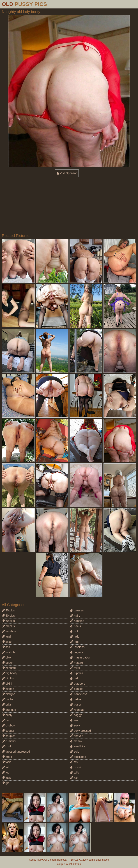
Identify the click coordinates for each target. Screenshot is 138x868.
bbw (6, 657)
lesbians (77, 647)
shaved (77, 736)
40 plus (8, 610)
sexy (75, 725)
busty (7, 715)
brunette (9, 710)
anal (6, 637)
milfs (75, 668)
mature (77, 663)
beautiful (9, 668)
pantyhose (79, 694)
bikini (7, 684)
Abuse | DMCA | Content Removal (48, 860)
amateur (9, 631)
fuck (6, 778)
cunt (6, 746)
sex (74, 720)
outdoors (78, 684)
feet (6, 773)
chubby (8, 725)
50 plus (8, 616)
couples (9, 736)
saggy (76, 715)
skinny (76, 741)
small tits (78, 746)
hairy (75, 616)
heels (76, 626)
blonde (8, 689)
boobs (8, 699)
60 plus (8, 621)
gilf (5, 783)
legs (75, 642)
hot (74, 631)
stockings (78, 757)
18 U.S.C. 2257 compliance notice (90, 860)
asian (7, 642)
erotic (7, 757)
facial (7, 762)
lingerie (77, 652)
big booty (9, 673)
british (7, 705)
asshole (9, 652)
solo (75, 752)
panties (77, 689)
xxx (74, 778)
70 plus (8, 626)
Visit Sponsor (67, 173)
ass (6, 647)
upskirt (76, 767)
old (74, 678)
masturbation (80, 657)
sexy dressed (81, 731)
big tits (8, 678)
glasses (77, 610)
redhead (77, 710)
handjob (77, 621)
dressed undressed (16, 752)
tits (74, 762)
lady (75, 637)
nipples (77, 673)
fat (5, 767)
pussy (76, 705)
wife (75, 773)
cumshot (9, 741)
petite (76, 699)
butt (6, 720)
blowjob (9, 694)
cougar (8, 731)
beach (8, 663)
